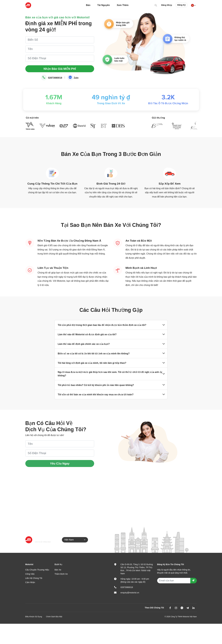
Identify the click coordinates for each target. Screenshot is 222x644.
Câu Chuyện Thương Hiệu (37, 570)
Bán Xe (58, 570)
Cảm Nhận (30, 582)
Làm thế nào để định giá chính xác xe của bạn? (111, 344)
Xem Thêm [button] (123, 5)
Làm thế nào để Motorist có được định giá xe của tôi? (111, 334)
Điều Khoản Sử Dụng (34, 617)
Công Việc (30, 574)
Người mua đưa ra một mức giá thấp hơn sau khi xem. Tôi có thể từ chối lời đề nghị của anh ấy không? (111, 374)
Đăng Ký (182, 5)
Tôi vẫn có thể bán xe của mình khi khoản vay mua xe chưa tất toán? (111, 394)
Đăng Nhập (167, 5)
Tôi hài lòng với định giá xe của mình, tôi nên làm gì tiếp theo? (111, 363)
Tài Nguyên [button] (104, 5)
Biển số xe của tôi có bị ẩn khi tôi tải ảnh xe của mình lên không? (111, 353)
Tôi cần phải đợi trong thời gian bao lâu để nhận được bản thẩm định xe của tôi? (111, 325)
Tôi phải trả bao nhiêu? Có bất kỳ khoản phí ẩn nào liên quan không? (111, 385)
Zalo (73, 78)
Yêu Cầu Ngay (60, 463)
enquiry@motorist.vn (130, 593)
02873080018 (52, 78)
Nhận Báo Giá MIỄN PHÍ (60, 69)
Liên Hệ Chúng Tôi (34, 578)
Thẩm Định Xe (61, 574)
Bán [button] (88, 5)
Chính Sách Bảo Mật (54, 617)
